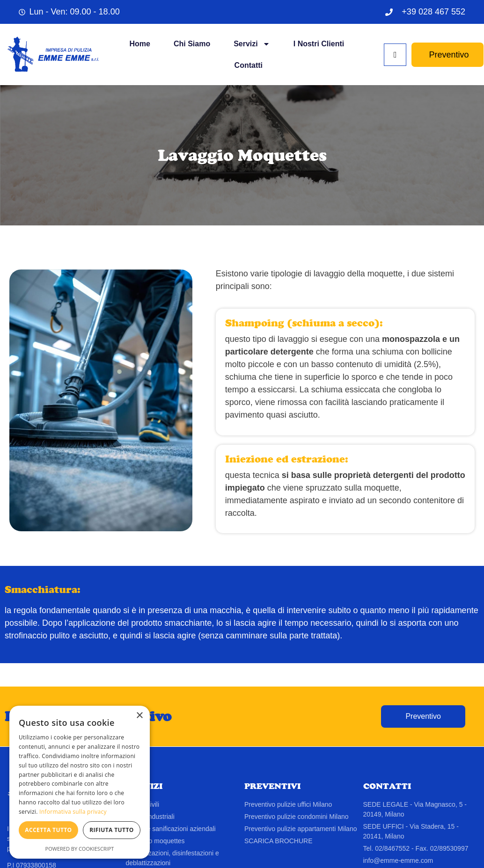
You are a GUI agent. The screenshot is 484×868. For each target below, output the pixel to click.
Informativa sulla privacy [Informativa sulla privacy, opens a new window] (73, 812)
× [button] (139, 716)
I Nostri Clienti (319, 44)
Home (139, 44)
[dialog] (80, 782)
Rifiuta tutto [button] (112, 830)
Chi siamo (192, 44)
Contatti (249, 65)
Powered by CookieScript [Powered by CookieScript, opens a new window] (80, 849)
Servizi (252, 44)
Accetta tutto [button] (48, 830)
